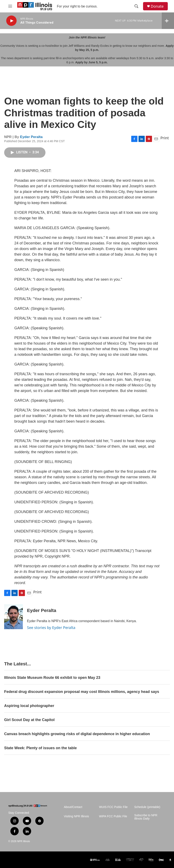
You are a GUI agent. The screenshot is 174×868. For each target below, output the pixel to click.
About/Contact (73, 807)
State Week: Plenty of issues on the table (40, 748)
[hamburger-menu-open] (10, 6)
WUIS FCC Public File (113, 807)
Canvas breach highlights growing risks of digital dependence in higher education (77, 734)
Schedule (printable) (147, 807)
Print (165, 138)
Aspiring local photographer (29, 706)
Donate (157, 6)
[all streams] (168, 21)
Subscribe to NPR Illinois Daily (146, 817)
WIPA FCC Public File (113, 816)
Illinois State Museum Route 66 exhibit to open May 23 (52, 678)
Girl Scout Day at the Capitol (29, 720)
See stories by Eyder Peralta (51, 628)
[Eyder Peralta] (13, 617)
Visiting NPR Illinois (76, 816)
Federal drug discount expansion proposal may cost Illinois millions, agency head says (82, 692)
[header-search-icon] (136, 6)
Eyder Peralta (31, 137)
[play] (11, 21)
